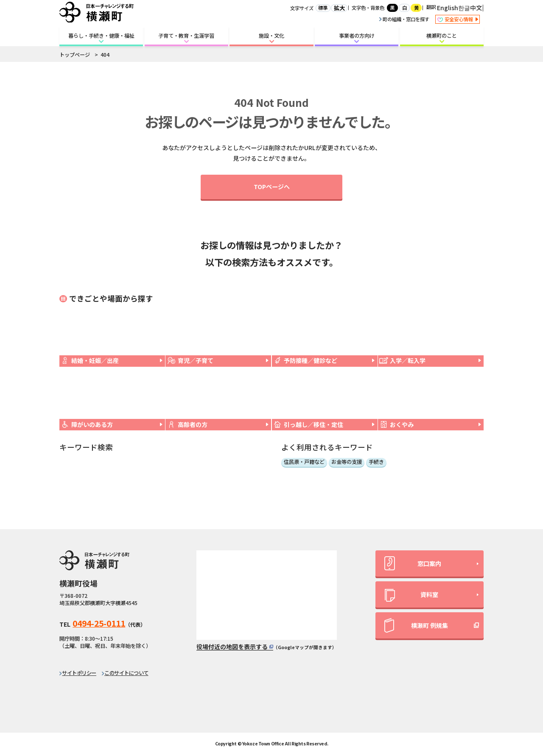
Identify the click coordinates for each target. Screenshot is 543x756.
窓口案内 (413, 563)
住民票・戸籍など (304, 462)
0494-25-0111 (99, 623)
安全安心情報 (458, 20)
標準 (323, 8)
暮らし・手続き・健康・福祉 (101, 36)
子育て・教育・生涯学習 (186, 36)
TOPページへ (272, 187)
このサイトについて (126, 673)
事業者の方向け (357, 36)
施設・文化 (271, 36)
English (448, 8)
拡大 (339, 8)
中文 (476, 8)
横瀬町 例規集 (416, 625)
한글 (464, 8)
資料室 (412, 596)
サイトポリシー (79, 673)
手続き (376, 462)
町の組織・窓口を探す (404, 19)
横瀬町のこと (442, 36)
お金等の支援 (347, 462)
